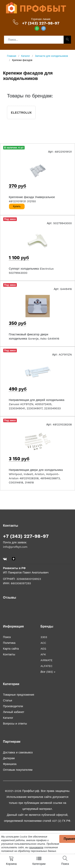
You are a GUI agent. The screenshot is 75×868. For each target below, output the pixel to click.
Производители (13, 706)
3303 (44, 637)
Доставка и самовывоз (18, 752)
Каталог (8, 718)
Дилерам (9, 758)
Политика (9, 643)
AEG (43, 649)
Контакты (9, 654)
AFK (43, 654)
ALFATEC (47, 666)
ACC (43, 643)
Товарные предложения (19, 695)
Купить (17, 206)
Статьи (7, 700)
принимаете (36, 847)
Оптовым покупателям (18, 770)
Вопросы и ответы (15, 724)
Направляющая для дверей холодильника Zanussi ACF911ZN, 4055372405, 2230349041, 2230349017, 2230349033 (37, 404)
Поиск (7, 637)
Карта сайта (11, 649)
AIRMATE (47, 660)
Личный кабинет (14, 712)
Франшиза (10, 764)
